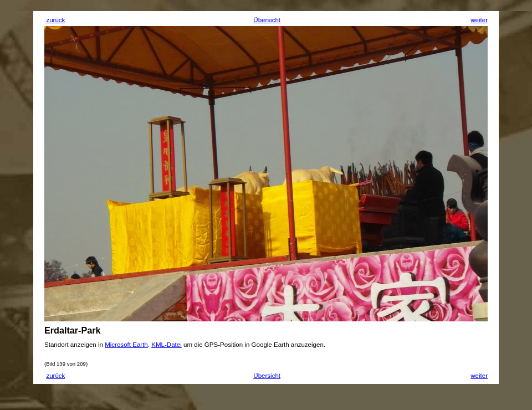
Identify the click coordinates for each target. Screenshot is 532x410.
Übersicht (267, 20)
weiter (479, 20)
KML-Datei (167, 345)
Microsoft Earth (126, 345)
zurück (55, 20)
